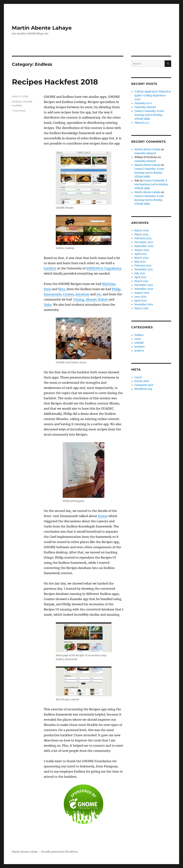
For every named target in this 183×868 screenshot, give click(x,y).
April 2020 (141, 301)
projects (139, 351)
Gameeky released (145, 107)
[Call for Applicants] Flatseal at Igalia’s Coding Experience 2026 (152, 96)
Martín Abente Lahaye (42, 28)
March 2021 (141, 281)
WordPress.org (143, 389)
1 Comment (19, 111)
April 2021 (140, 277)
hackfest (50, 268)
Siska (48, 305)
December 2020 (144, 285)
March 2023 (141, 258)
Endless (17, 102)
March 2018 (141, 308)
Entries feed (141, 381)
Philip (116, 289)
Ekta (62, 289)
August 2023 (142, 250)
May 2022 (140, 262)
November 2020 (144, 289)
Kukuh (103, 299)
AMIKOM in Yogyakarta (104, 268)
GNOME (27, 102)
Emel (47, 289)
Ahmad (91, 299)
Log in (138, 377)
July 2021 (140, 273)
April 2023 (140, 254)
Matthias (109, 284)
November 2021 (144, 269)
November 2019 (144, 304)
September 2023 (144, 246)
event (138, 339)
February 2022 (143, 266)
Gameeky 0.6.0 (143, 103)
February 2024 (143, 238)
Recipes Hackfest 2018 (55, 82)
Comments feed (144, 385)
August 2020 (142, 293)
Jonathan (83, 294)
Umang (79, 299)
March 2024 (142, 234)
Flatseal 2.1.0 (142, 123)
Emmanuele (53, 294)
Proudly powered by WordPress (60, 852)
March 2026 (142, 231)
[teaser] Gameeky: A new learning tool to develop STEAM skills (149, 115)
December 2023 (144, 242)
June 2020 (140, 297)
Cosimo (69, 294)
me (99, 294)
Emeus (103, 516)
